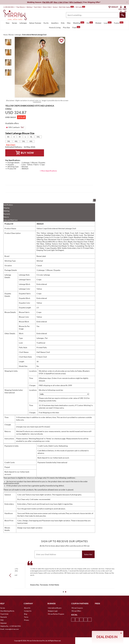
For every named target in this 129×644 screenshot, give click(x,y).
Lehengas (23, 23)
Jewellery (55, 23)
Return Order (47, 7)
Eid (90, 23)
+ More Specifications (48, 171)
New (8, 23)
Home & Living (55, 27)
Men (69, 23)
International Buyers (55, 608)
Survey (55, 7)
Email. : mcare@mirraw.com (10, 629)
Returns (6, 217)
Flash (76, 27)
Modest (98, 23)
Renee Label (41, 256)
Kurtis (46, 23)
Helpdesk (3, 623)
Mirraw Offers (76, 611)
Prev (11, 575)
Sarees (14, 23)
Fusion (119, 23)
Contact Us (28, 611)
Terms (26, 617)
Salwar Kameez (35, 23)
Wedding (79, 23)
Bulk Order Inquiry (65, 7)
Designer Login (53, 611)
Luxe (108, 23)
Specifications (8, 205)
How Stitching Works (7, 611)
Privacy (27, 620)
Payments (7, 214)
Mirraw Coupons (77, 608)
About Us (27, 608)
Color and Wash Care (11, 220)
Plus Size (66, 27)
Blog (26, 614)
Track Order (37, 7)
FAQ (2, 620)
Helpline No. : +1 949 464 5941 (11, 626)
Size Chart (11, 145)
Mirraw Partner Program (56, 614)
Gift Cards (80, 7)
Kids (63, 23)
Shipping (6, 208)
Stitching (6, 211)
